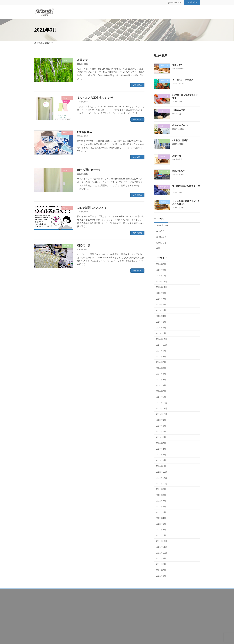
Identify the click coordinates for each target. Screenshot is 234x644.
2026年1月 (161, 276)
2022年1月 (161, 535)
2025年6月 (161, 305)
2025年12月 (162, 281)
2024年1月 (161, 397)
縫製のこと (161, 248)
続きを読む (137, 85)
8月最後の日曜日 (180, 141)
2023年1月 (161, 466)
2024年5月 (161, 374)
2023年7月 (161, 432)
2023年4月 (161, 449)
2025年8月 (161, 293)
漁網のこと (161, 243)
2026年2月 (161, 270)
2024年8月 (161, 357)
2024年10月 (162, 345)
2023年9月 (161, 420)
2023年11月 (162, 408)
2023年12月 (162, 403)
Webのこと (161, 231)
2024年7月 (161, 362)
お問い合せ (192, 2)
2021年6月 (161, 576)
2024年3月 (161, 385)
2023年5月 (161, 443)
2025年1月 (161, 334)
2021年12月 (162, 541)
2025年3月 (161, 322)
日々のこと (161, 237)
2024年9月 (161, 351)
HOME (40, 599)
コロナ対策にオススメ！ (92, 208)
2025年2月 (161, 328)
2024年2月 (161, 391)
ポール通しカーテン (89, 170)
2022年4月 (161, 518)
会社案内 (40, 602)
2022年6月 (161, 507)
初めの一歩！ (85, 245)
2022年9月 (161, 489)
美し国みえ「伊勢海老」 (184, 80)
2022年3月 (161, 524)
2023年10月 (162, 414)
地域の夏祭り (179, 171)
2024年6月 (161, 368)
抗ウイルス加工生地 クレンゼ (95, 98)
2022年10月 (162, 484)
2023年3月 (161, 455)
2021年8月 (161, 564)
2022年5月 (161, 512)
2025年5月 (161, 310)
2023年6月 (161, 437)
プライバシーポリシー (46, 618)
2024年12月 (162, 339)
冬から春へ (178, 65)
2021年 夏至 (85, 132)
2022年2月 (161, 530)
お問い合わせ (42, 614)
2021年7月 (161, 570)
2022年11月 (162, 478)
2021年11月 (162, 547)
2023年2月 (161, 460)
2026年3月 (161, 264)
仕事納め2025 (179, 110)
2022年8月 (161, 495)
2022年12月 (162, 472)
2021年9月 (161, 559)
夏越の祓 (83, 60)
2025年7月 (161, 299)
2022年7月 (161, 501)
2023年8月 (161, 426)
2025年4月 (161, 316)
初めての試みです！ (182, 125)
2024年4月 (161, 380)
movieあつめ (162, 225)
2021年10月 (162, 553)
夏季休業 (177, 156)
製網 (39, 606)
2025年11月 (162, 287)
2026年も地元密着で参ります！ (178, 614)
